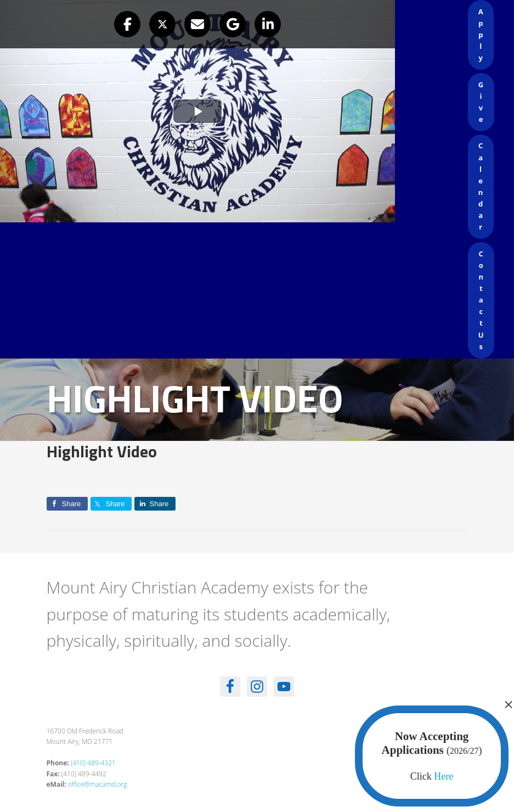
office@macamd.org (97, 784)
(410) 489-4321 (93, 763)
